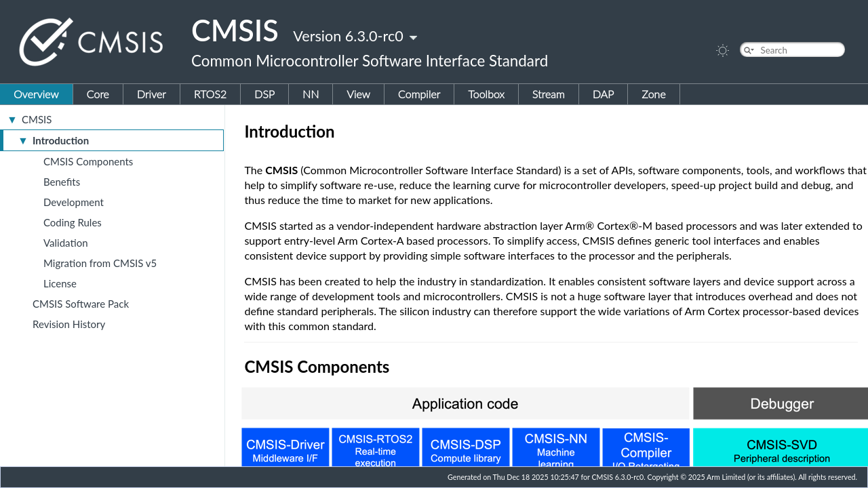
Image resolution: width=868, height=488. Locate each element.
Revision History (69, 324)
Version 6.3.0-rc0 (348, 36)
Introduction (61, 140)
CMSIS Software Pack (81, 304)
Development (74, 202)
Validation (66, 243)
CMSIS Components (88, 161)
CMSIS (37, 119)
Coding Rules (73, 222)
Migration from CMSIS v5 (100, 263)
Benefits (62, 182)
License (60, 283)
